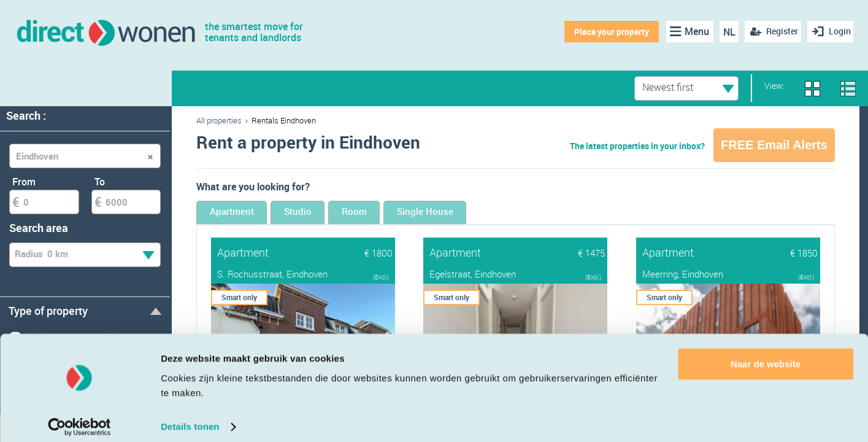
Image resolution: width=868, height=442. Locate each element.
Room (410, 213)
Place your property (607, 32)
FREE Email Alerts (774, 145)
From (24, 182)
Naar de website (766, 355)
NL (724, 32)
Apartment (244, 213)
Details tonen (190, 418)
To (100, 182)
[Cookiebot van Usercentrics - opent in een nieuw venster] (79, 418)
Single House (503, 213)
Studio (332, 213)
